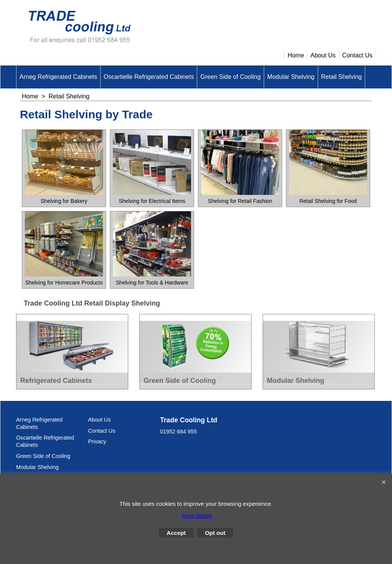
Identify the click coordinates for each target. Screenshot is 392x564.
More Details (197, 516)
